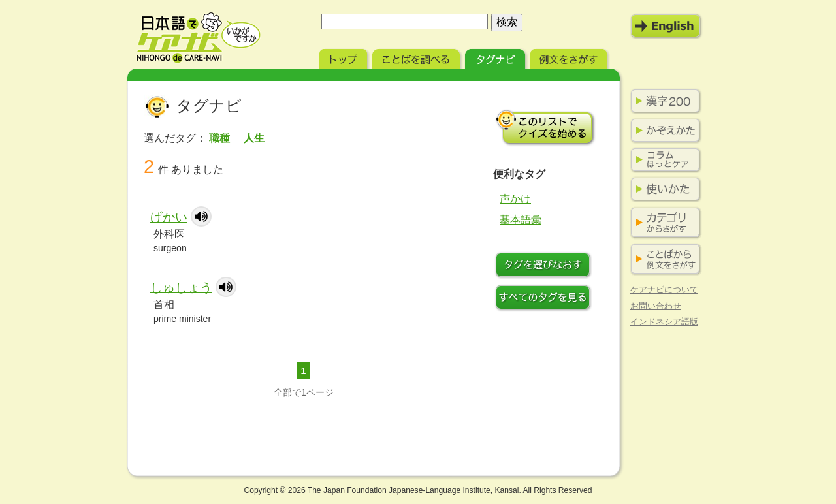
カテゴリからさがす (663, 223)
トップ (345, 57)
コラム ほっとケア (663, 160)
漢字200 (663, 101)
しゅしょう (181, 288)
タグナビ (496, 57)
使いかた (663, 189)
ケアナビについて (664, 290)
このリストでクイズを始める (545, 127)
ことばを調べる (417, 57)
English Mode (666, 26)
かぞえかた (663, 131)
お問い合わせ (656, 306)
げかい (169, 217)
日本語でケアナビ (199, 38)
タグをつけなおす (545, 266)
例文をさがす (570, 57)
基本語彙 (521, 220)
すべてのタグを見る (545, 299)
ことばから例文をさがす (663, 260)
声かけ (515, 199)
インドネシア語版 (664, 322)
